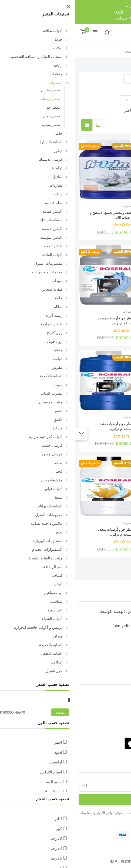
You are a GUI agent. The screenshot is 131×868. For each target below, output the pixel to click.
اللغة (42, 12)
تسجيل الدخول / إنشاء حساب (66, 18)
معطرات (118, 206)
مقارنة (56, 6)
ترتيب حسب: (65, 90)
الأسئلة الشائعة (112, 695)
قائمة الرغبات (89, 12)
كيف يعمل (115, 729)
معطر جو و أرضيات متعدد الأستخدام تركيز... (105, 320)
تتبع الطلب (74, 6)
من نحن (117, 703)
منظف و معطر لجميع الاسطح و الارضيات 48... (37, 215)
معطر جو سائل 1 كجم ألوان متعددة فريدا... (98, 215)
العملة (65, 12)
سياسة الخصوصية (109, 712)
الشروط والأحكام (110, 721)
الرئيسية (72, 51)
